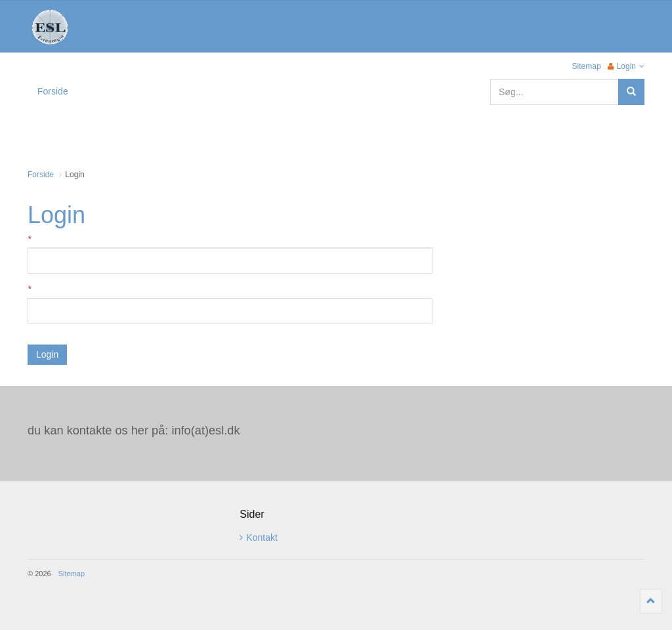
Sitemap (587, 66)
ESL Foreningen (50, 27)
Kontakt (258, 537)
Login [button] (626, 66)
